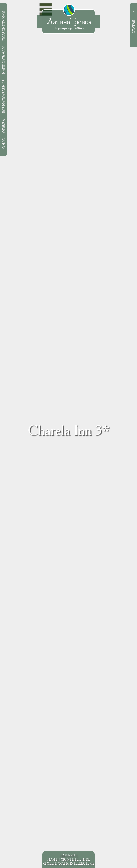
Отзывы (4, 126)
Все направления (4, 96)
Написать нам (4, 60)
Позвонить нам (4, 26)
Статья (134, 27)
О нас (4, 144)
